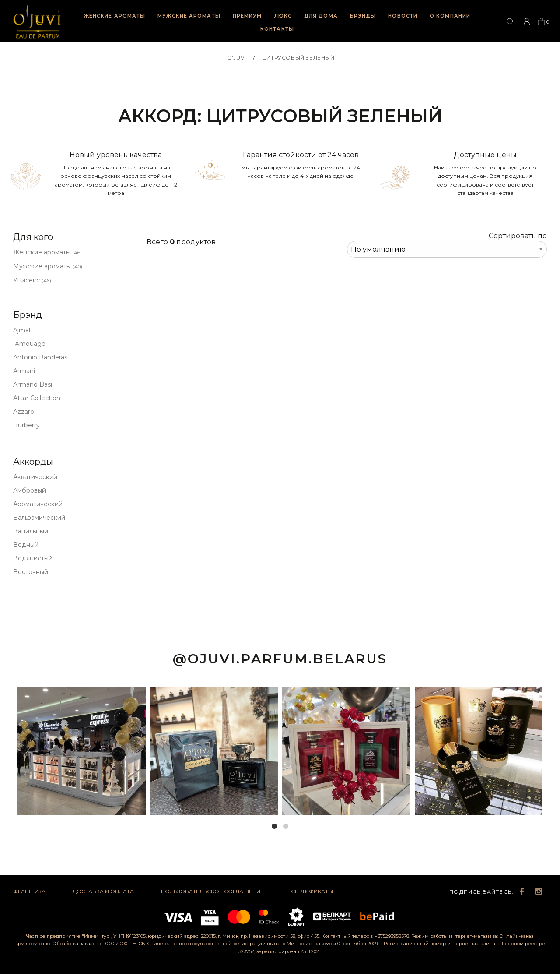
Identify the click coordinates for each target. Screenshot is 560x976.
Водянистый (33, 558)
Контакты (277, 29)
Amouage (29, 344)
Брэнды (363, 16)
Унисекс (32, 280)
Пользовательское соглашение (212, 891)
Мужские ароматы (189, 16)
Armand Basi (33, 384)
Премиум (247, 16)
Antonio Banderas (40, 357)
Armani (24, 371)
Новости (403, 16)
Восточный (31, 572)
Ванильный (31, 531)
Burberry (26, 425)
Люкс (283, 16)
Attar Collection (37, 398)
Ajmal (22, 330)
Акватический (35, 477)
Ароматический (38, 504)
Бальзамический (39, 518)
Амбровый (30, 490)
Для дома (321, 16)
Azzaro (24, 412)
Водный (26, 545)
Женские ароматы (115, 16)
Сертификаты (312, 891)
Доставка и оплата (103, 891)
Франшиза (29, 891)
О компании (450, 16)
